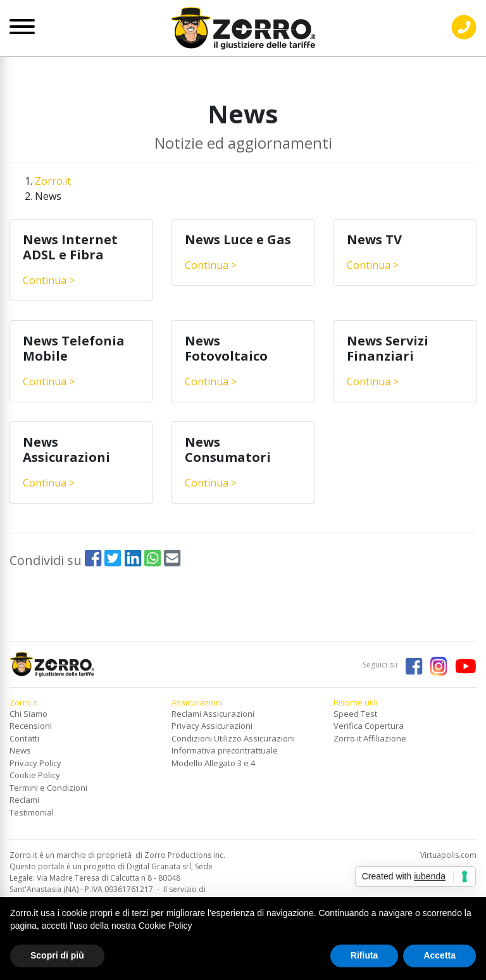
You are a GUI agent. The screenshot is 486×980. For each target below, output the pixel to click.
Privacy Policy (35, 763)
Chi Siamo (28, 714)
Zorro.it (53, 181)
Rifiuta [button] (364, 955)
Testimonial (32, 812)
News (20, 750)
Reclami (24, 800)
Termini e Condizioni (48, 788)
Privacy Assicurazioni (212, 726)
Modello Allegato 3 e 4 (213, 763)
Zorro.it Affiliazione (370, 738)
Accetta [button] (439, 955)
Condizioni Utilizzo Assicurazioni (233, 738)
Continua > (49, 280)
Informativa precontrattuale (225, 750)
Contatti (24, 738)
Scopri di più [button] (57, 955)
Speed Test (355, 714)
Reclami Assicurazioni (213, 714)
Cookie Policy (35, 775)
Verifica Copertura (369, 726)
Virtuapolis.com (448, 855)
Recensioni (31, 726)
